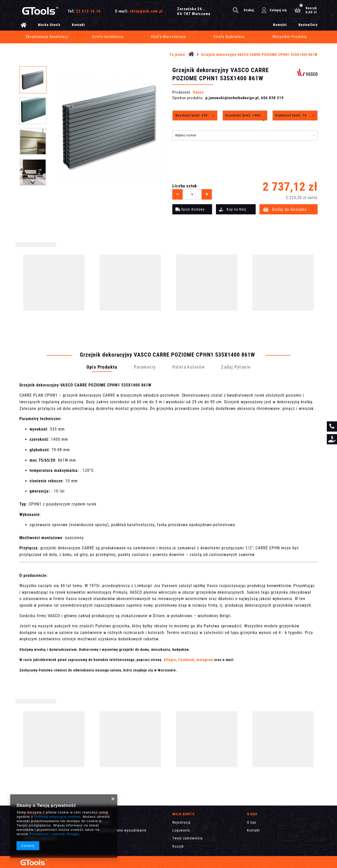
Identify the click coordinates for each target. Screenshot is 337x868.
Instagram (205, 660)
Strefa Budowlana (229, 37)
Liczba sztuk (185, 186)
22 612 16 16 (88, 11)
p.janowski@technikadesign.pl (232, 98)
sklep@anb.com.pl (146, 11)
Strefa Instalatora (108, 37)
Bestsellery (308, 25)
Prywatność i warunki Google (54, 834)
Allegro (170, 660)
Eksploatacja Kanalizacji (47, 37)
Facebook (186, 660)
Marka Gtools (49, 25)
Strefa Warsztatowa (168, 37)
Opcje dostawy (193, 209)
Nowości (280, 25)
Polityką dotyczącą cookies (57, 817)
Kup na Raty (236, 209)
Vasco (198, 92)
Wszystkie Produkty (290, 37)
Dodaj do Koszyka (289, 209)
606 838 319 (272, 98)
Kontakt (78, 25)
